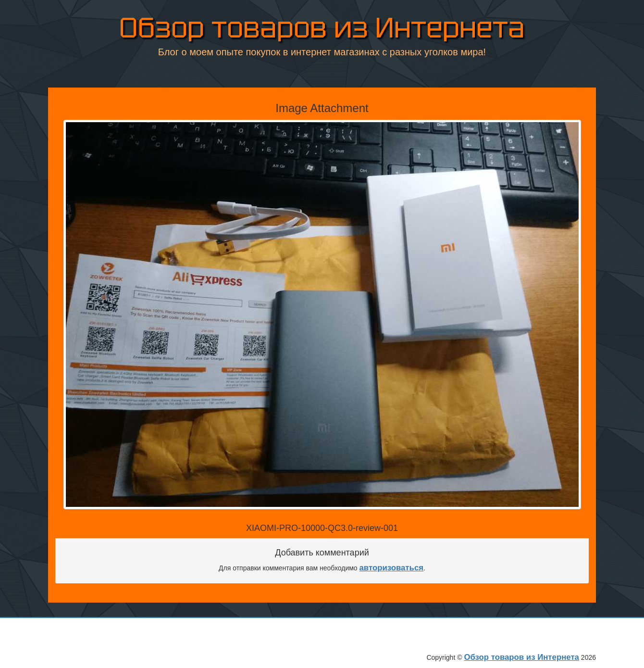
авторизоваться (392, 568)
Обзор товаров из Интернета (322, 29)
